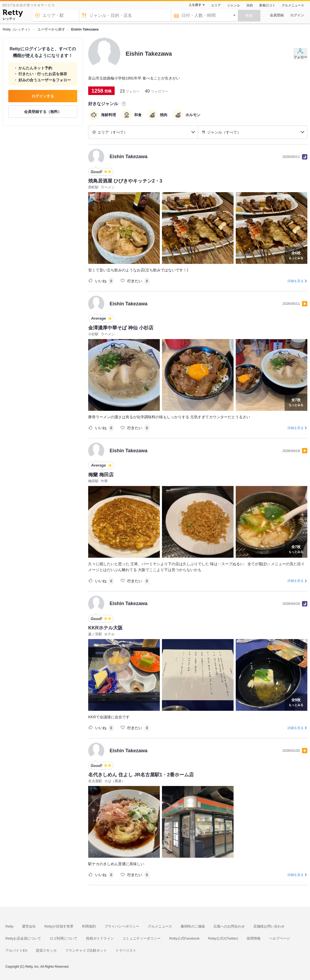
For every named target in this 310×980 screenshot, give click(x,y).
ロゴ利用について (64, 938)
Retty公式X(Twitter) (223, 938)
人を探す (195, 5)
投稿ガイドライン (100, 938)
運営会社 (29, 926)
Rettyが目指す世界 (59, 926)
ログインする (43, 96)
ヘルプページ (280, 938)
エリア (216, 5)
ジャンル (234, 5)
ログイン (297, 15)
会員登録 (277, 15)
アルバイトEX (16, 950)
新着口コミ (267, 5)
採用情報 (254, 938)
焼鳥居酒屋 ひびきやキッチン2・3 (125, 181)
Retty (9, 926)
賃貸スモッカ (46, 950)
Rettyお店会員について (23, 938)
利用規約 (89, 926)
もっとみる (296, 255)
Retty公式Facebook (184, 938)
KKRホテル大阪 (105, 628)
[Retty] (13, 14)
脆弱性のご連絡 (193, 926)
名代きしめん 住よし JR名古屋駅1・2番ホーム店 (141, 775)
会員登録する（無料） (43, 112)
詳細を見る (296, 281)
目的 (250, 5)
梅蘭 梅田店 (101, 475)
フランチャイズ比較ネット (86, 950)
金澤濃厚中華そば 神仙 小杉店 (121, 328)
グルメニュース (293, 5)
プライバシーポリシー (122, 926)
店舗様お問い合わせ (269, 926)
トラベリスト (126, 950)
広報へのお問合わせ (229, 926)
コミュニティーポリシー (142, 938)
